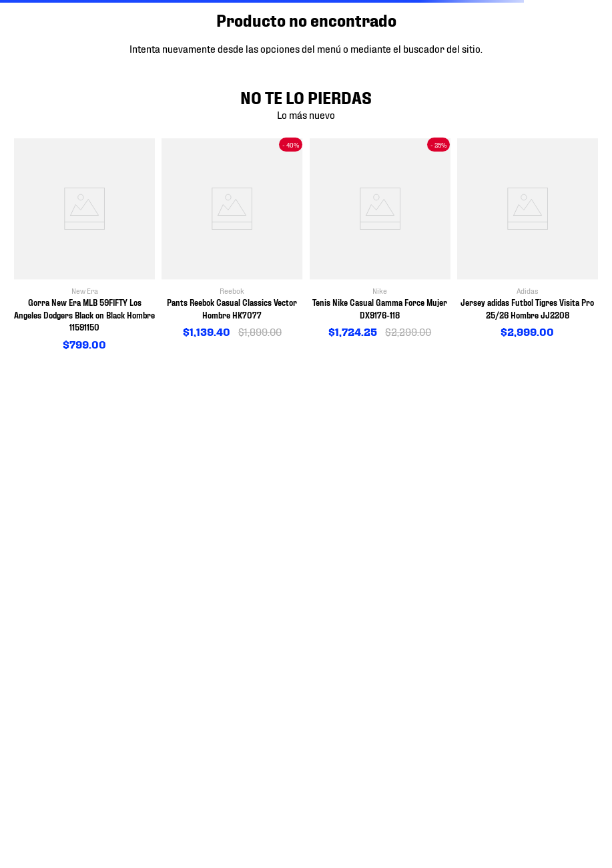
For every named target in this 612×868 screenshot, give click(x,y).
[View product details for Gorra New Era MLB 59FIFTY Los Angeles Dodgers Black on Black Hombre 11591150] (84, 245)
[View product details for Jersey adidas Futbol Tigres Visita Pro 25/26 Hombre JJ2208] (528, 239)
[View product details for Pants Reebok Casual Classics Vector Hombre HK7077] (232, 239)
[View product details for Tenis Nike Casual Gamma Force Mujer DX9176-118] (380, 239)
